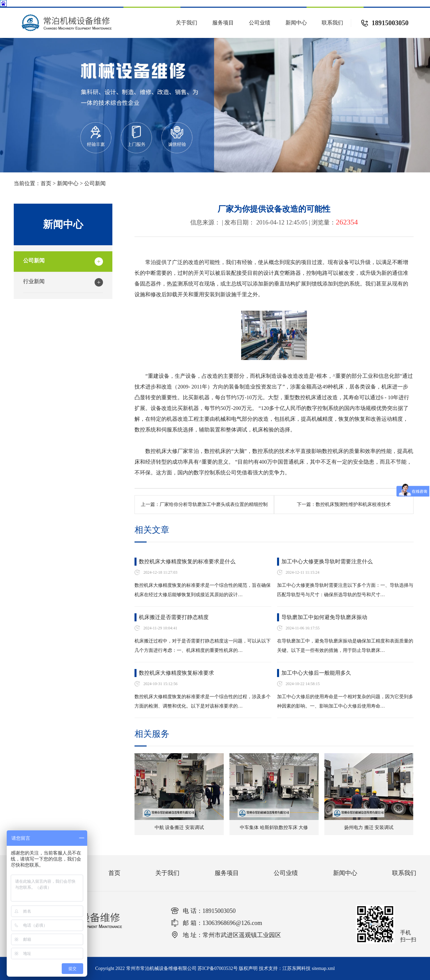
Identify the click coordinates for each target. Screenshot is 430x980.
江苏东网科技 (297, 968)
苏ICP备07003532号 (218, 968)
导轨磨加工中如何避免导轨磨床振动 (324, 617)
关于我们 (186, 23)
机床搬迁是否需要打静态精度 (174, 617)
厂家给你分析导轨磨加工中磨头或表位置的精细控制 (214, 504)
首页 (46, 183)
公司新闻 (95, 183)
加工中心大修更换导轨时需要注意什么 (327, 561)
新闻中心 (296, 23)
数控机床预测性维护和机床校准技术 (353, 504)
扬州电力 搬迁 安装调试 (369, 828)
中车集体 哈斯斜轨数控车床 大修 (274, 828)
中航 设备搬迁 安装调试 (179, 828)
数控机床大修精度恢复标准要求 (176, 673)
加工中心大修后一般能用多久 (316, 673)
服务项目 (223, 23)
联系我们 (332, 23)
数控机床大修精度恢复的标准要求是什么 (187, 561)
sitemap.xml (323, 968)
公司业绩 (260, 23)
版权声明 (248, 968)
